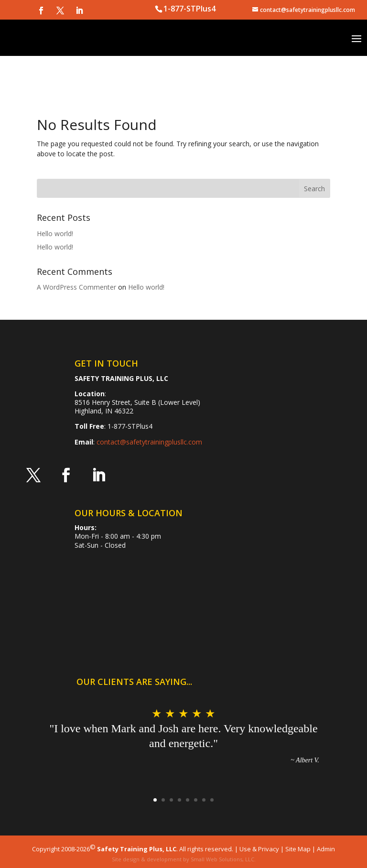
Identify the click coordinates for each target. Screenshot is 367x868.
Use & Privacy (259, 849)
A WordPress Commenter (76, 287)
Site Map (298, 849)
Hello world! (55, 233)
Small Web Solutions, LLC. (223, 859)
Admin (326, 849)
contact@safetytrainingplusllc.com (149, 442)
